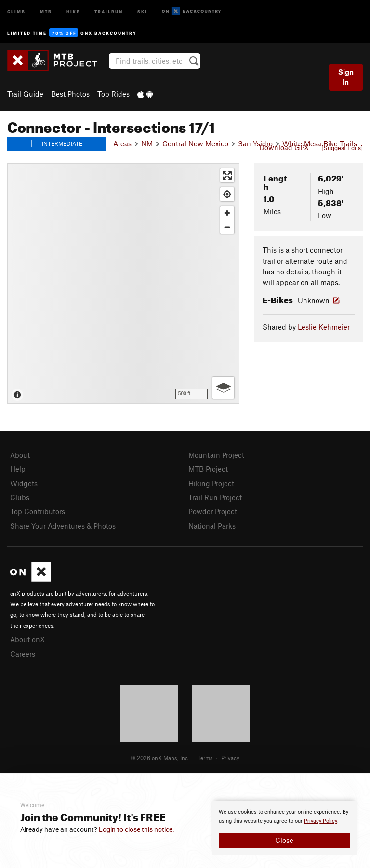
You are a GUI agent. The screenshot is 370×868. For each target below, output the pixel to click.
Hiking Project (211, 483)
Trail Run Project (215, 497)
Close (284, 840)
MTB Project (208, 469)
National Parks (212, 526)
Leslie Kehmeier (324, 327)
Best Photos (70, 94)
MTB (46, 11)
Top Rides (113, 94)
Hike (73, 11)
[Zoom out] (227, 227)
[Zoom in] (227, 213)
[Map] (123, 284)
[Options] (223, 388)
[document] (284, 828)
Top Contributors (38, 511)
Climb (16, 11)
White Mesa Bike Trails (320, 143)
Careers (23, 654)
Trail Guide (25, 94)
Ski (142, 11)
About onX (27, 639)
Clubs (20, 497)
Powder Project (213, 511)
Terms (205, 758)
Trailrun (109, 11)
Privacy (230, 758)
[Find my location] (227, 194)
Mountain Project (216, 455)
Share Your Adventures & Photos (63, 526)
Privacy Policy (321, 821)
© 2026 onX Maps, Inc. (160, 758)
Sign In (346, 77)
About (20, 455)
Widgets (24, 483)
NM (147, 143)
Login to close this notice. (137, 829)
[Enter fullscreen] (227, 175)
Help (18, 469)
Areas (122, 143)
